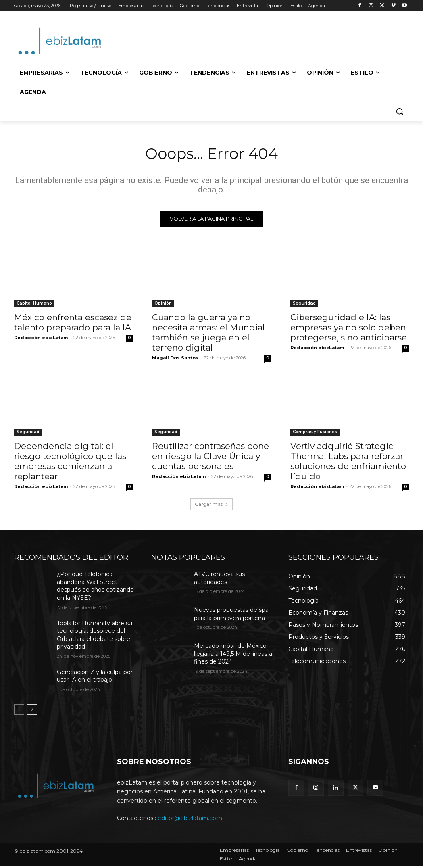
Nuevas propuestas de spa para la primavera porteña (231, 616)
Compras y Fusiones (315, 433)
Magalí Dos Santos (175, 359)
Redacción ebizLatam (41, 339)
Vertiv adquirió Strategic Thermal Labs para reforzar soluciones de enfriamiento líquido (348, 463)
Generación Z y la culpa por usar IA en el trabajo (95, 678)
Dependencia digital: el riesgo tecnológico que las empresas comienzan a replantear (70, 463)
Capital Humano (34, 304)
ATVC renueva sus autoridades (219, 580)
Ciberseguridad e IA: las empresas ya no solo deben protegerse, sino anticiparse (349, 329)
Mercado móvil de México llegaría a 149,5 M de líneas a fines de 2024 (233, 656)
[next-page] (32, 711)
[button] (400, 111)
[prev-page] (19, 711)
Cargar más (211, 506)
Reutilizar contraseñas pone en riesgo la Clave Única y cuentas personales (210, 458)
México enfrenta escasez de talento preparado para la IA (73, 323)
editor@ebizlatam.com (190, 820)
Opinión (163, 304)
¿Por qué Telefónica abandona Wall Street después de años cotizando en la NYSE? (95, 588)
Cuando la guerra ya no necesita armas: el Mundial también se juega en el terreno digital (208, 334)
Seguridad (304, 304)
